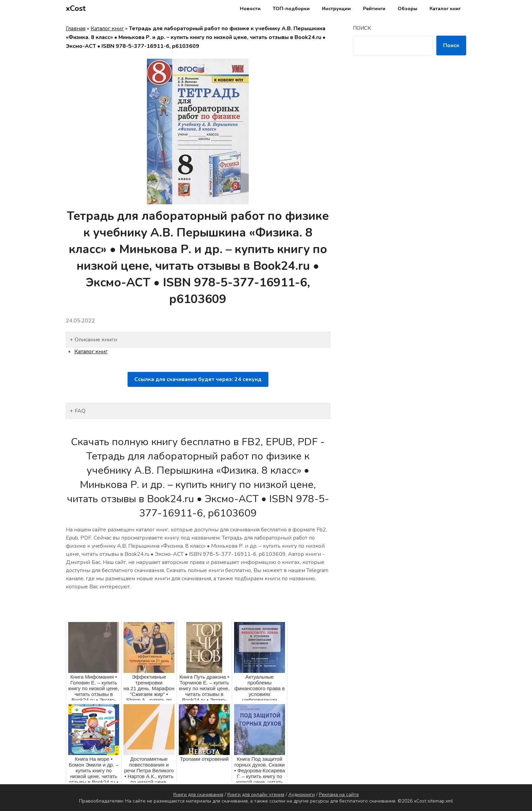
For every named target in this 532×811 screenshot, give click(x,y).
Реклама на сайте (339, 795)
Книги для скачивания (198, 795)
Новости (250, 9)
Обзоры (407, 9)
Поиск (362, 28)
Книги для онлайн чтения (256, 795)
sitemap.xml (440, 801)
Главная (76, 29)
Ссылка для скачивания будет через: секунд (198, 379)
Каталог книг (445, 9)
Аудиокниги (302, 795)
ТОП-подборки (291, 9)
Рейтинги (374, 9)
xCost (76, 8)
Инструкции (336, 9)
